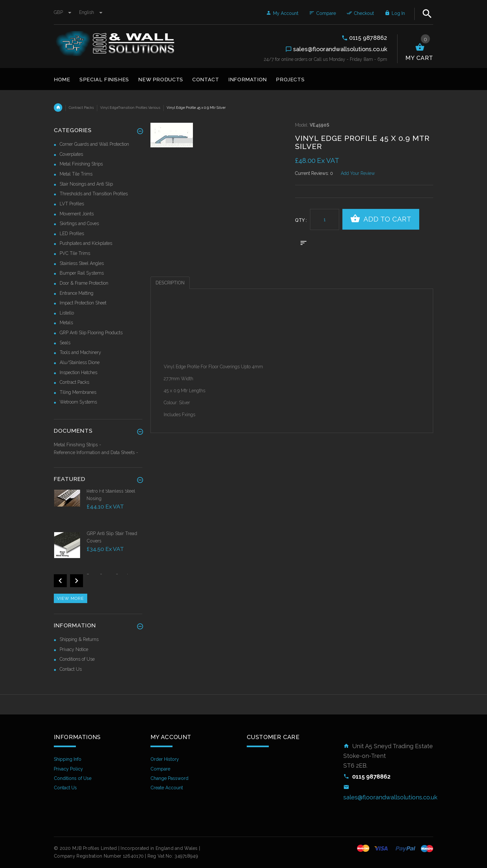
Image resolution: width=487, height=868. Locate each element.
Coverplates (71, 154)
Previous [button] (60, 581)
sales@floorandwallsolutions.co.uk (390, 797)
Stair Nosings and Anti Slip (86, 184)
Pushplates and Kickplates (86, 243)
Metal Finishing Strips (81, 164)
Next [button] (77, 581)
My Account (282, 13)
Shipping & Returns (79, 639)
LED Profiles (72, 234)
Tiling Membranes (78, 392)
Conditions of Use (77, 659)
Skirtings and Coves (79, 223)
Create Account (167, 788)
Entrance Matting (77, 293)
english (91, 12)
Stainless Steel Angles (82, 263)
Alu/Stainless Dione (80, 362)
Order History (165, 759)
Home (58, 108)
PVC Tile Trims (75, 253)
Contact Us (71, 669)
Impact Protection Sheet (83, 303)
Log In (395, 13)
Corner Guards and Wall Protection (94, 144)
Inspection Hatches (78, 372)
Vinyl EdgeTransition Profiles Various (130, 108)
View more (71, 598)
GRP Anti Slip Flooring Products (91, 333)
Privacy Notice (74, 649)
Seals (65, 343)
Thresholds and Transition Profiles (94, 194)
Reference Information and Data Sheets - (96, 452)
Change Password (169, 778)
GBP (63, 12)
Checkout (360, 13)
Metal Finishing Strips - (77, 445)
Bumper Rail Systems (82, 273)
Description (170, 283)
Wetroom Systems (78, 402)
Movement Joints (77, 214)
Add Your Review (358, 173)
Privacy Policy (68, 769)
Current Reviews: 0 (314, 173)
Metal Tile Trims (76, 174)
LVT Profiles (72, 204)
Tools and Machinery (80, 352)
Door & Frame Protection (84, 283)
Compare (322, 13)
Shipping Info (68, 759)
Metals (66, 323)
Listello (67, 313)
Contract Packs (81, 108)
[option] (98, 509)
